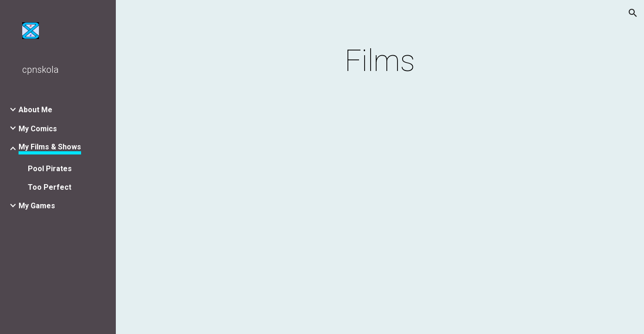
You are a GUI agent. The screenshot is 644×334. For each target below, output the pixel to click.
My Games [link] (37, 206)
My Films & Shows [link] (50, 147)
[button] (633, 13)
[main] (380, 61)
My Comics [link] (38, 129)
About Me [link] (35, 110)
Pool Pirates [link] (50, 169)
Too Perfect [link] (50, 187)
